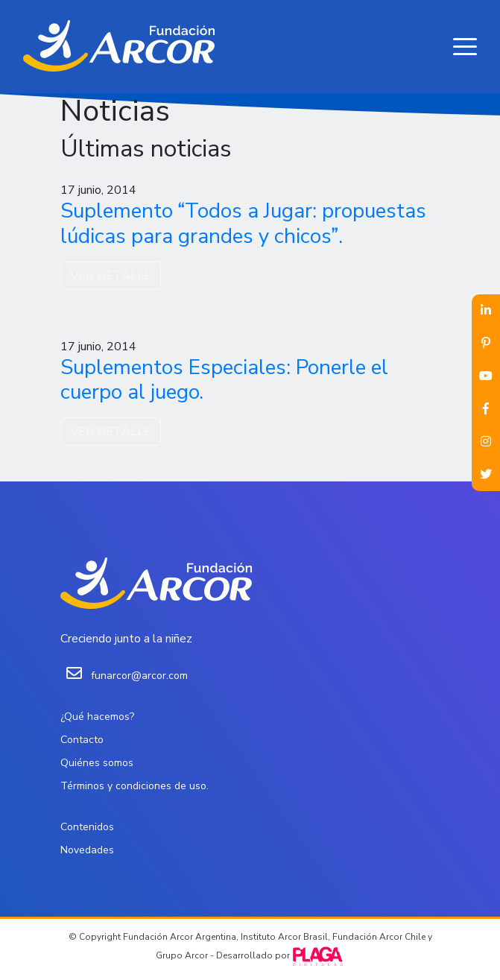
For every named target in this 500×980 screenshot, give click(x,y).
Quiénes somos (97, 763)
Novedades (87, 850)
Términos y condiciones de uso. (135, 786)
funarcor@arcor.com (139, 676)
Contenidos (87, 827)
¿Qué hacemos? (97, 717)
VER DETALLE (111, 276)
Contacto (82, 740)
